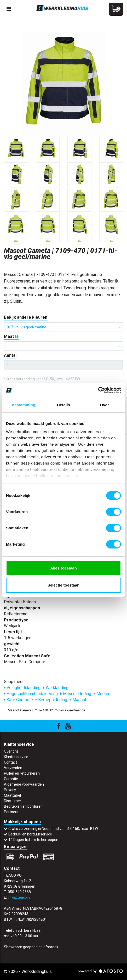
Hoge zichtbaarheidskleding (31, 694)
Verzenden (13, 768)
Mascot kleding (76, 694)
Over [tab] (104, 405)
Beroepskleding (51, 700)
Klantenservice (16, 757)
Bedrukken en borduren (23, 806)
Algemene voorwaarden (24, 784)
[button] (63, 346)
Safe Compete (18, 700)
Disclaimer (13, 801)
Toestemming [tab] (23, 405)
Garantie (11, 779)
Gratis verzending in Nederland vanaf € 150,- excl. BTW (53, 829)
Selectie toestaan (64, 585)
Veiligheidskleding (22, 688)
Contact (10, 762)
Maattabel (12, 795)
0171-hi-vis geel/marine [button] (63, 327)
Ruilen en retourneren (22, 773)
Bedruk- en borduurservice (30, 834)
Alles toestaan (63, 568)
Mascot (78, 700)
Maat (11, 336)
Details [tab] (63, 405)
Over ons (11, 751)
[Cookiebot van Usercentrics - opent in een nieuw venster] (98, 390)
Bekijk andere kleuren (26, 317)
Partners (11, 812)
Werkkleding (56, 688)
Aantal (10, 355)
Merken (102, 694)
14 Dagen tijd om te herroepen (33, 840)
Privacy (10, 790)
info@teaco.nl (19, 897)
